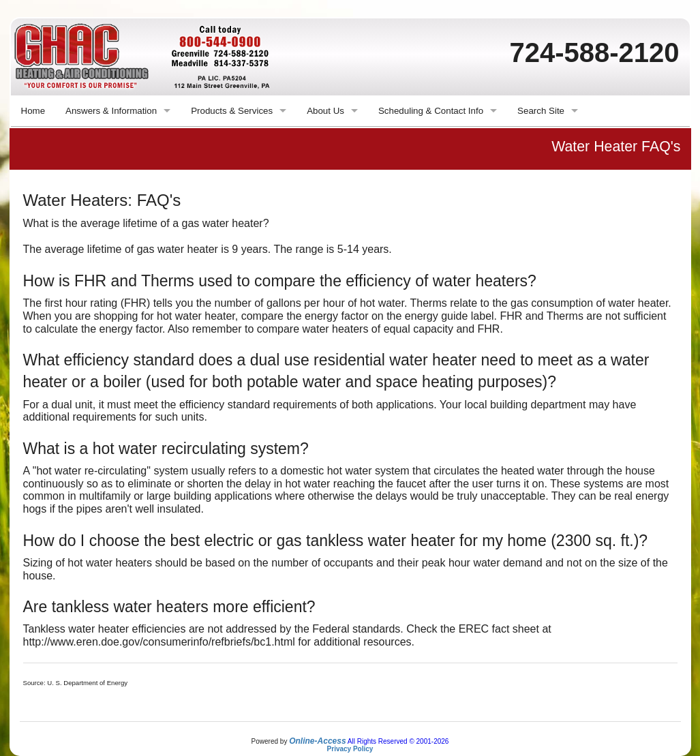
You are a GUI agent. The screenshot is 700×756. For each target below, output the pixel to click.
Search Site (541, 111)
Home (33, 111)
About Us (325, 111)
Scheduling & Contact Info (431, 111)
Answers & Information (111, 111)
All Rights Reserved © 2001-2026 (398, 741)
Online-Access (317, 741)
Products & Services (232, 111)
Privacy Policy (350, 749)
